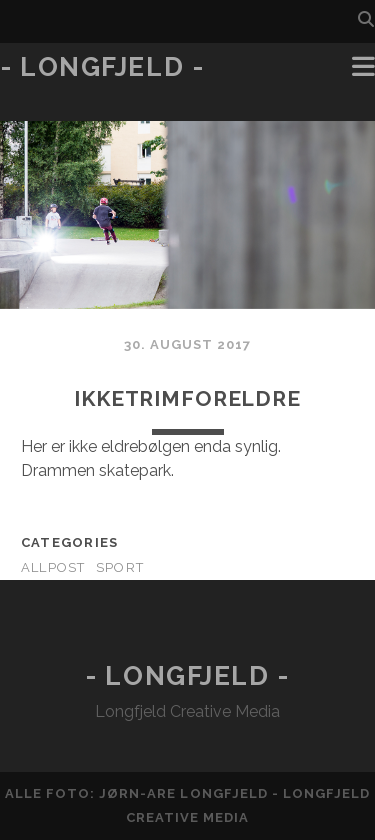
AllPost (53, 567)
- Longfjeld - (102, 67)
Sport (120, 567)
